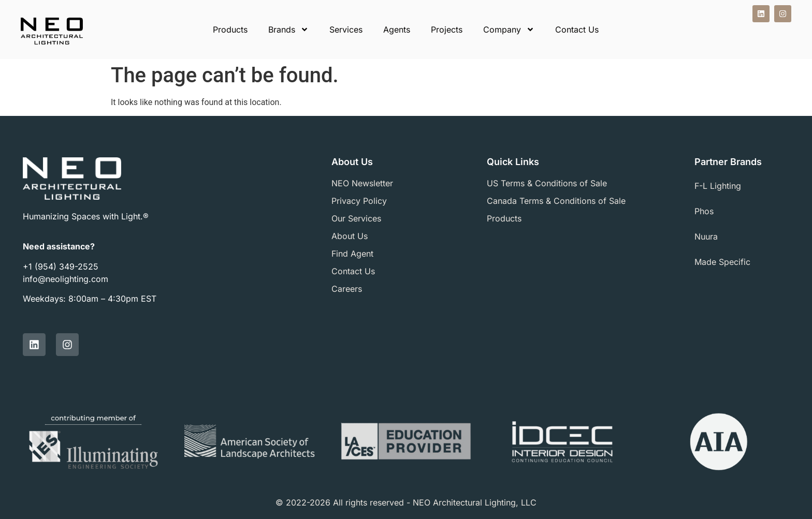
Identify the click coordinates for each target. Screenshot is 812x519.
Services (346, 29)
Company (509, 29)
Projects (447, 29)
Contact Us (577, 29)
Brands (288, 29)
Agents (397, 29)
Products (230, 29)
